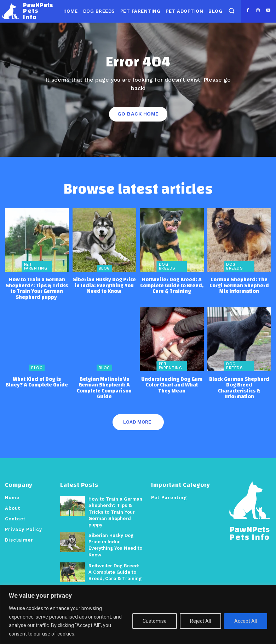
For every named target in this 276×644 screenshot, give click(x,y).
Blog (104, 268)
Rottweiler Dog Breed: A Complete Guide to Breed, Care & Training (172, 285)
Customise (155, 621)
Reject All (200, 621)
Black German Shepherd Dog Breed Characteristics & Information (239, 388)
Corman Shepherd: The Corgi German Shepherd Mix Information (239, 285)
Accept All (246, 621)
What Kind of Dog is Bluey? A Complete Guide (37, 382)
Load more (137, 422)
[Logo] (28, 11)
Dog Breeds (167, 266)
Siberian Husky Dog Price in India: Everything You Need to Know (104, 285)
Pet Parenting (36, 266)
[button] (231, 11)
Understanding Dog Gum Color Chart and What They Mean (172, 385)
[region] (138, 615)
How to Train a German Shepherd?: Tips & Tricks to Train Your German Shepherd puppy (37, 288)
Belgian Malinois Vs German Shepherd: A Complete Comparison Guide (104, 388)
